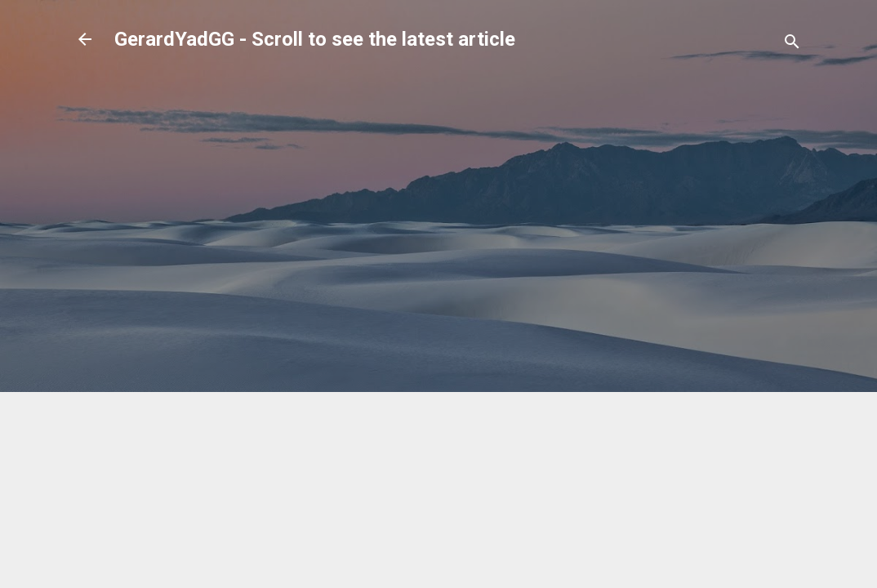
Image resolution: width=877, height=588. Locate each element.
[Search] (792, 45)
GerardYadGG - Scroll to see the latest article (315, 39)
